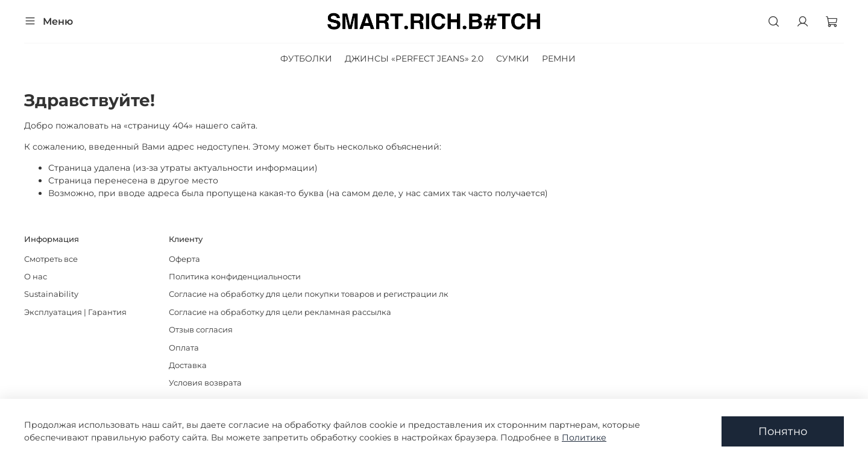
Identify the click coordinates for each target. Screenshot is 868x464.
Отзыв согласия (201, 330)
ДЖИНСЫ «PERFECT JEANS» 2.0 (414, 59)
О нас (36, 277)
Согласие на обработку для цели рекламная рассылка (280, 312)
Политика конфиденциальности (235, 277)
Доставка (188, 365)
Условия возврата (205, 383)
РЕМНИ (559, 59)
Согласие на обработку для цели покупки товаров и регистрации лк (309, 294)
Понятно (783, 431)
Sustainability (51, 294)
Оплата (184, 348)
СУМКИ (513, 59)
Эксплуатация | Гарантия (75, 312)
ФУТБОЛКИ (306, 59)
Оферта (184, 259)
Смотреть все (51, 259)
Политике (584, 437)
